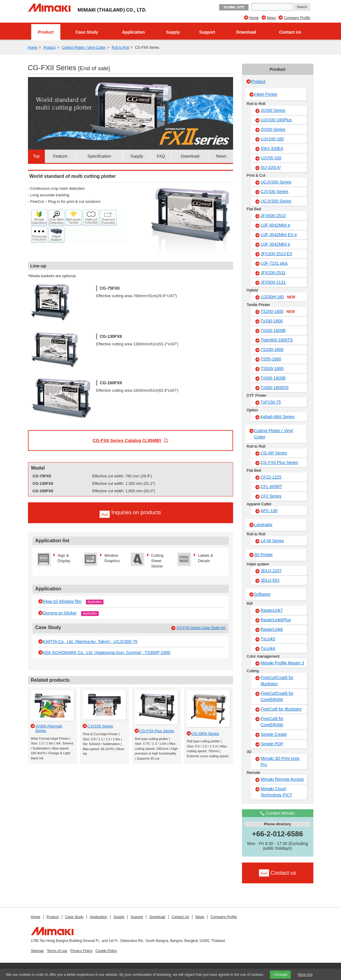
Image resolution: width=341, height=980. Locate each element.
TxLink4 (268, 648)
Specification (99, 156)
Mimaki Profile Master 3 (282, 663)
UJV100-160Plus (276, 120)
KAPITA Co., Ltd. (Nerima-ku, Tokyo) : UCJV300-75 (90, 642)
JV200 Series (273, 110)
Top (36, 156)
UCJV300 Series (276, 201)
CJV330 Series (275, 192)
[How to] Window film (62, 601)
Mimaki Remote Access (282, 779)
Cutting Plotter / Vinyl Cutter (84, 48)
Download (246, 32)
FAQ (161, 156)
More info (305, 975)
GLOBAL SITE (234, 7)
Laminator (263, 525)
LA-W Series (272, 541)
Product (46, 32)
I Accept (280, 975)
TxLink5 (268, 639)
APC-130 (269, 511)
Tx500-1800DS (275, 388)
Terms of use (57, 951)
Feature (60, 156)
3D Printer (264, 555)
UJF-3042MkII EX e (279, 235)
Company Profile (297, 18)
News (271, 18)
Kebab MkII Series (278, 417)
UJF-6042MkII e (276, 225)
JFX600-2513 (273, 216)
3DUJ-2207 (271, 571)
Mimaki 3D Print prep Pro (280, 762)
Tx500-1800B (273, 378)
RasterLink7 (272, 610)
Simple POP (272, 744)
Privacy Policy (81, 951)
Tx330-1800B (273, 330)
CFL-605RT (272, 487)
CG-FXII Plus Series (279, 462)
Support (207, 32)
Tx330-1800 (272, 321)
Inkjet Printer (266, 94)
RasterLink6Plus (276, 620)
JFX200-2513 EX (277, 254)
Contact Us (290, 32)
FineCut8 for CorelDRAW (272, 722)
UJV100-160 (272, 139)
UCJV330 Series (276, 182)
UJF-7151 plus (274, 263)
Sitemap (37, 951)
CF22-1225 (271, 477)
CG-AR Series (274, 453)
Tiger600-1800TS (277, 340)
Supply (173, 32)
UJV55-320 (271, 158)
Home (254, 18)
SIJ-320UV (271, 167)
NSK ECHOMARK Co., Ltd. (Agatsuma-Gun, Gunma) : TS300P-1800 (107, 653)
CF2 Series (271, 496)
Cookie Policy (106, 951)
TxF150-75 (271, 402)
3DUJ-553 (270, 580)
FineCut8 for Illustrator (281, 709)
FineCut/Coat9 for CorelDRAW (277, 696)
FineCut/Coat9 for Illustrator (277, 681)
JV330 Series (273, 129)
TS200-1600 (278, 312)
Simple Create (274, 734)
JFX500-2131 (273, 282)
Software (262, 594)
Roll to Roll (120, 48)
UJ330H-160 (278, 297)
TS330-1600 (272, 349)
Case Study (87, 32)
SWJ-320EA (272, 148)
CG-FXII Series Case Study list (201, 628)
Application (133, 32)
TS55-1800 (271, 359)
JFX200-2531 (273, 273)
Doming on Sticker (60, 613)
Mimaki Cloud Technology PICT (277, 792)
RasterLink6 (272, 629)
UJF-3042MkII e (276, 244)
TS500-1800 (272, 369)
